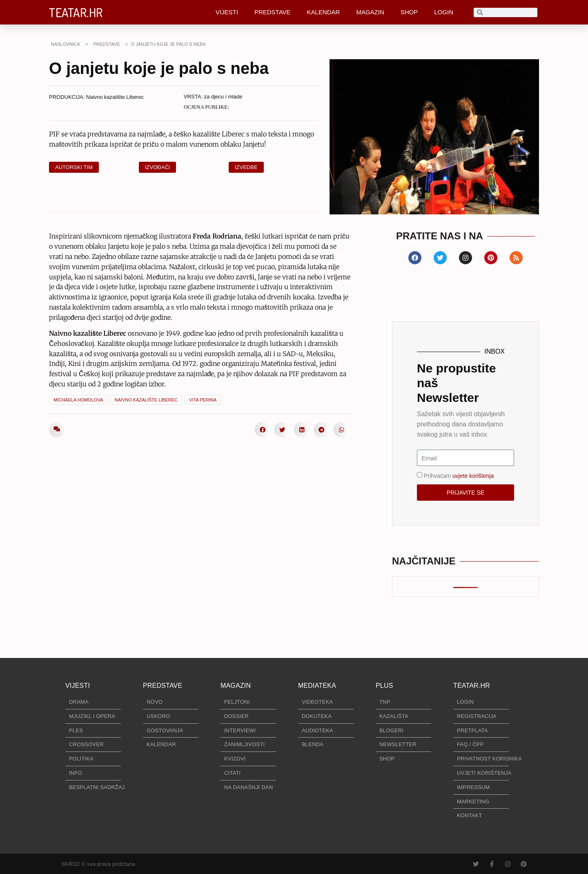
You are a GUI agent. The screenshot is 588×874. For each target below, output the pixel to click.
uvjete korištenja (473, 476)
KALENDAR (324, 12)
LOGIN (444, 12)
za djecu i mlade (223, 97)
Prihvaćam (459, 476)
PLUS (384, 686)
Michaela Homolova (78, 400)
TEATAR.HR (76, 12)
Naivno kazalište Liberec (115, 97)
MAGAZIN (370, 12)
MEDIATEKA (317, 686)
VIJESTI (227, 12)
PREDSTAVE (273, 12)
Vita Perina (203, 400)
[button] (263, 430)
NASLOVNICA (66, 44)
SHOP (409, 12)
